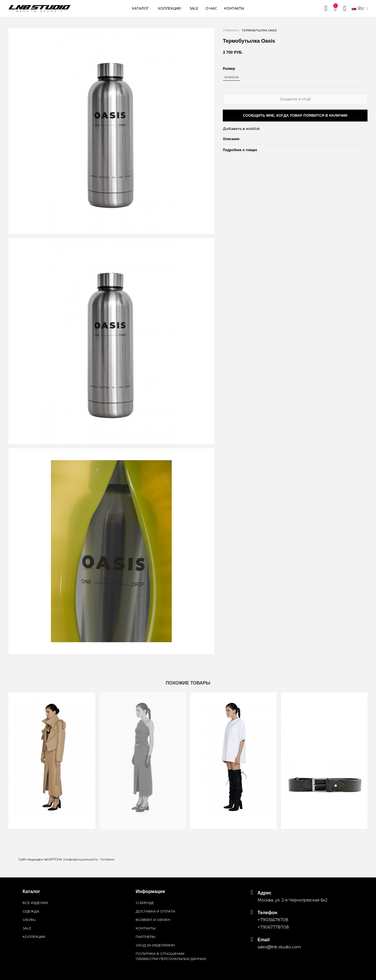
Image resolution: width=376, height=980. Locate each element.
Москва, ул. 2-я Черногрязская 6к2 (292, 900)
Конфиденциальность (81, 859)
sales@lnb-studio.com (279, 947)
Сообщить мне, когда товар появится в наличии (295, 115)
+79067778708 (273, 927)
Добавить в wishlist (241, 129)
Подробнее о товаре (240, 150)
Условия (107, 859)
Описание (231, 139)
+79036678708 (273, 920)
